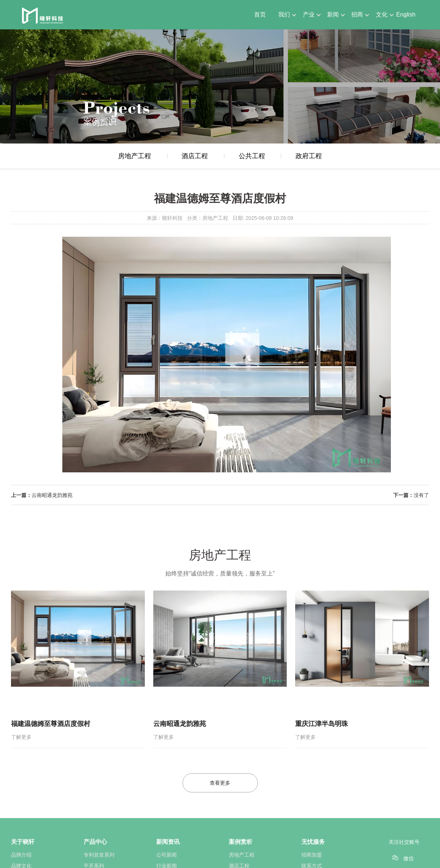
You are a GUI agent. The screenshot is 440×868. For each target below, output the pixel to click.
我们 (284, 14)
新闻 (333, 14)
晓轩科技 (172, 218)
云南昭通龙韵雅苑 (52, 495)
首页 (260, 14)
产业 (309, 14)
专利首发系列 (99, 855)
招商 (357, 14)
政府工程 (309, 156)
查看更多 (220, 783)
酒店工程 (195, 156)
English (406, 14)
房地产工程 (135, 156)
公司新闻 (166, 855)
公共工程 (252, 156)
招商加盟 (312, 855)
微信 (408, 858)
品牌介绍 (21, 855)
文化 (382, 14)
